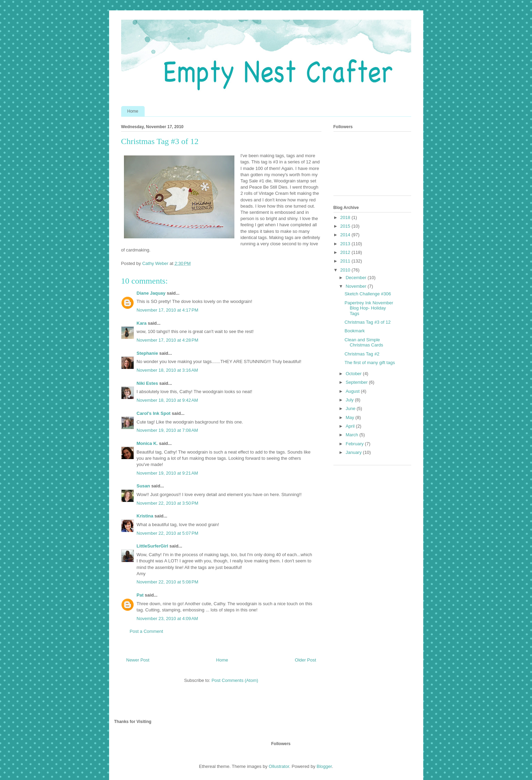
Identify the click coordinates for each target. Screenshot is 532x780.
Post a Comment (147, 631)
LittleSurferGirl (153, 546)
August (353, 391)
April (351, 426)
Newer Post (138, 660)
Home (133, 111)
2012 (346, 252)
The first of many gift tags (370, 363)
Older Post (305, 660)
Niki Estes (147, 383)
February (355, 444)
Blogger (324, 766)
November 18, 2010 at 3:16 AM (167, 370)
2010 (346, 270)
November (357, 286)
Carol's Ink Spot (154, 413)
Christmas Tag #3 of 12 (367, 322)
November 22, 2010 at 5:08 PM (168, 582)
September (357, 382)
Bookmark (355, 331)
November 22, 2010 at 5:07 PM (168, 533)
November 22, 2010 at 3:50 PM (168, 503)
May (350, 417)
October (354, 374)
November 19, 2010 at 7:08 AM (167, 430)
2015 (346, 226)
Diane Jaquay (151, 293)
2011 (346, 261)
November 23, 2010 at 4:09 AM (167, 619)
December (357, 278)
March (352, 435)
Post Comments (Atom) (235, 680)
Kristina (145, 516)
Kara (142, 323)
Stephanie (147, 353)
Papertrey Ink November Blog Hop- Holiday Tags (369, 308)
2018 (346, 217)
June (351, 408)
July (350, 400)
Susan (143, 486)
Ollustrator (279, 766)
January (354, 452)
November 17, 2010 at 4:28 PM (168, 340)
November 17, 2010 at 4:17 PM (168, 310)
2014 (346, 235)
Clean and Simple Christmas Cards (364, 343)
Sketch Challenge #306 (368, 294)
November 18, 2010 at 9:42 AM (167, 400)
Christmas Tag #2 (362, 354)
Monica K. (147, 443)
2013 (346, 244)
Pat (140, 595)
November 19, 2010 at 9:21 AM (167, 473)
